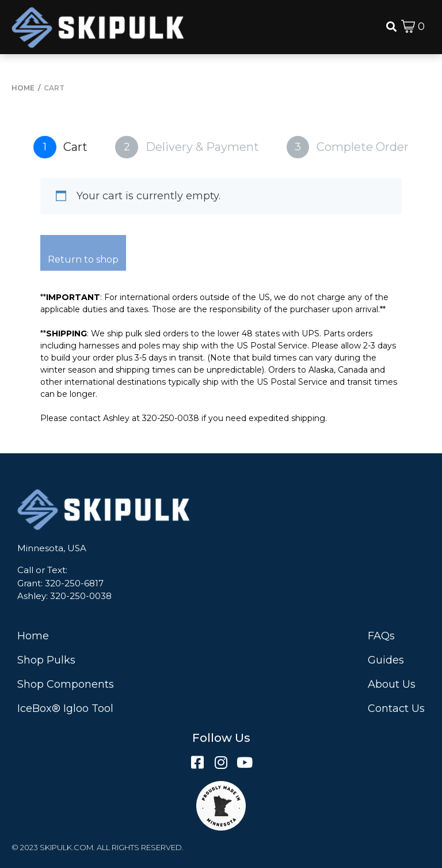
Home (33, 636)
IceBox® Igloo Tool (65, 708)
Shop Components (66, 684)
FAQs (381, 636)
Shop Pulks (46, 660)
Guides (386, 660)
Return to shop (83, 259)
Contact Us (396, 708)
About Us (392, 684)
